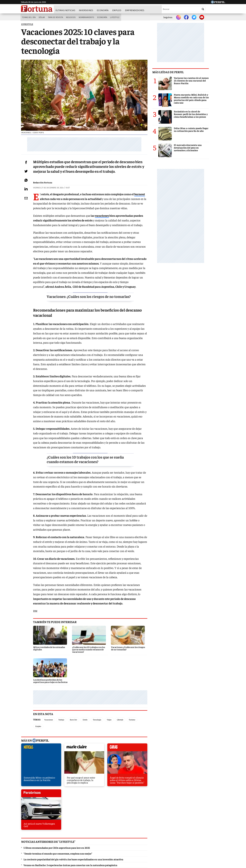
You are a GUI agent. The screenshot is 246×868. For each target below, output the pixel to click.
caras (111, 708)
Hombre (110, 833)
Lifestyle (115, 17)
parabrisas (147, 708)
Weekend (124, 833)
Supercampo (140, 833)
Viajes (114, 686)
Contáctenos (109, 845)
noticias (37, 708)
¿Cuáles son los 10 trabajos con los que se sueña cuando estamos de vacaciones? (98, 458)
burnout (144, 207)
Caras (52, 833)
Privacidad (124, 845)
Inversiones (86, 10)
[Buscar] (203, 9)
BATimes (210, 833)
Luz (163, 833)
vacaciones (106, 228)
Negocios (71, 17)
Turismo (137, 686)
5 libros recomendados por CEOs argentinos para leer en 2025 (57, 762)
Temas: (41, 686)
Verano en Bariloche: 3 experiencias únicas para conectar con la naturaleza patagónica (70, 779)
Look (154, 833)
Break (197, 833)
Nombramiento (87, 17)
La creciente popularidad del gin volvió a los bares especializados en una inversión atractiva (73, 774)
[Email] (28, 210)
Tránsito (175, 845)
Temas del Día (28, 17)
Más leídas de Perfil (184, 73)
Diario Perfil (37, 833)
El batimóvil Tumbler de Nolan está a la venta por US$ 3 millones (59, 785)
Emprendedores (135, 10)
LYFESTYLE (27, 25)
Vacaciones (53, 686)
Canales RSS (73, 845)
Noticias (64, 833)
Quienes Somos (91, 845)
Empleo (117, 10)
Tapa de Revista (55, 17)
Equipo (136, 845)
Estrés (90, 686)
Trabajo (66, 686)
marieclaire (74, 708)
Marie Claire (80, 833)
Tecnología (102, 686)
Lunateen (184, 833)
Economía (103, 10)
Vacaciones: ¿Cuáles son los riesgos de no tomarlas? (95, 304)
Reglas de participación (155, 845)
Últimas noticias (65, 10)
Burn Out (78, 686)
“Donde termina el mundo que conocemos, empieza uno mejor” (58, 768)
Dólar (41, 17)
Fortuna (96, 833)
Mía (172, 833)
